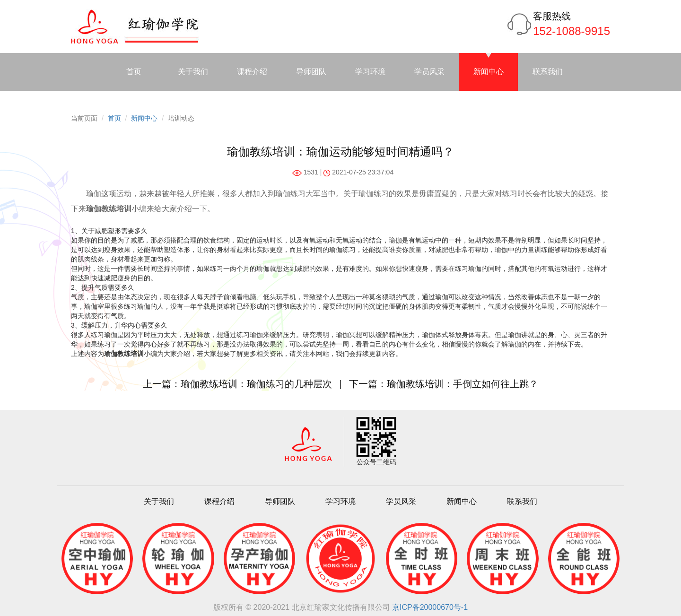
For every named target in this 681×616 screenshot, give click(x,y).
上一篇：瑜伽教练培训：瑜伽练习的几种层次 (237, 384)
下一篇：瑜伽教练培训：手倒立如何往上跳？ (444, 384)
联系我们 (548, 72)
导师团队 (311, 72)
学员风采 (429, 72)
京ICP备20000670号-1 (430, 607)
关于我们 (193, 72)
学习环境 (370, 72)
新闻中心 (489, 72)
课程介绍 (252, 72)
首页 (134, 72)
